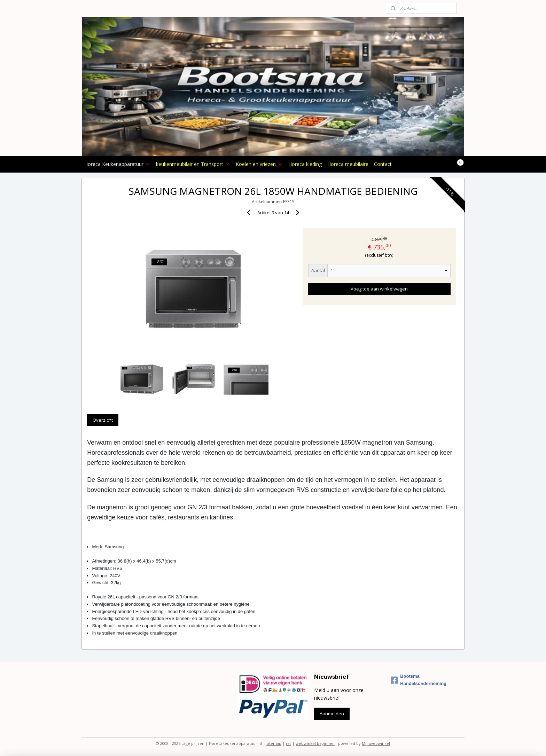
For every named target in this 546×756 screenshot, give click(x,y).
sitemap (274, 743)
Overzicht (103, 420)
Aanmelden (332, 714)
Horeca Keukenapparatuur (117, 164)
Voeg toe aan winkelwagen (379, 289)
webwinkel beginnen (315, 743)
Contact (383, 164)
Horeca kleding (305, 164)
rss (288, 743)
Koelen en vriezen (259, 164)
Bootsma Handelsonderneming (419, 680)
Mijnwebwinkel (376, 743)
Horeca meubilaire (348, 164)
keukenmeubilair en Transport (193, 164)
